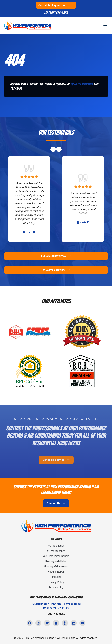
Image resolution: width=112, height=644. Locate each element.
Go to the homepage (82, 84)
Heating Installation (56, 561)
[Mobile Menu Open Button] (105, 25)
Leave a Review (56, 270)
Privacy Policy (56, 582)
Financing (56, 577)
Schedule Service (56, 460)
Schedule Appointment (56, 5)
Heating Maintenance (56, 566)
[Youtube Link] (82, 623)
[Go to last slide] (53, 149)
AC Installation (56, 546)
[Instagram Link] (38, 623)
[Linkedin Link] (74, 623)
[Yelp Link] (65, 623)
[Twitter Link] (47, 623)
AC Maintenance (56, 551)
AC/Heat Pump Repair (56, 556)
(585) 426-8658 (56, 13)
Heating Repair (56, 572)
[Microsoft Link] (56, 623)
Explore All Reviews (56, 256)
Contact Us (56, 503)
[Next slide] (59, 149)
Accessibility (56, 587)
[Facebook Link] (30, 623)
